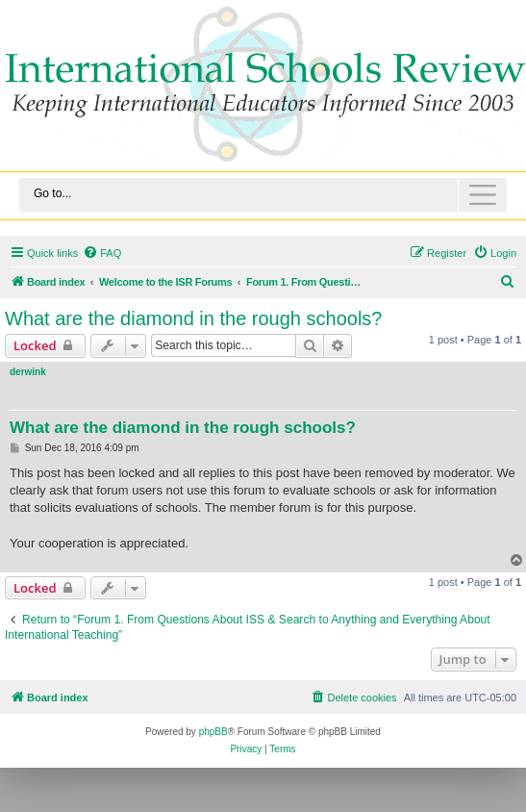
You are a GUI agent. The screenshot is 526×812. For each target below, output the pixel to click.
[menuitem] (102, 253)
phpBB (213, 732)
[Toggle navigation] (263, 195)
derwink (28, 372)
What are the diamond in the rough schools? (193, 318)
